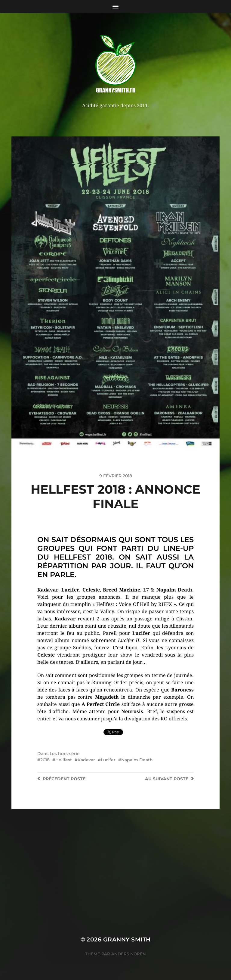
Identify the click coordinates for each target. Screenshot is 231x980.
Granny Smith (127, 939)
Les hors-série (65, 754)
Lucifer (108, 760)
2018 (45, 760)
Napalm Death (137, 760)
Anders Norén (129, 954)
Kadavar (86, 760)
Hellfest (64, 760)
